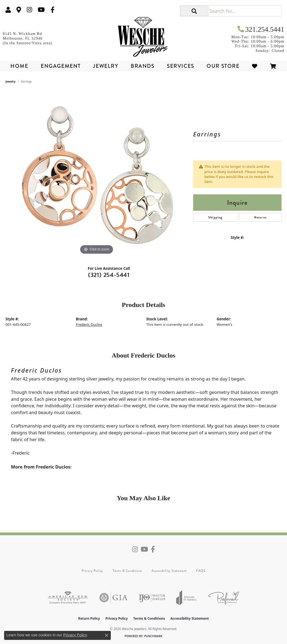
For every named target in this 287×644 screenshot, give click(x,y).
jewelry (11, 81)
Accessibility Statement (169, 571)
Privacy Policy (92, 571)
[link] (19, 10)
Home (19, 66)
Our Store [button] (223, 66)
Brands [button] (143, 66)
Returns (260, 217)
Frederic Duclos (89, 324)
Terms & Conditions (127, 571)
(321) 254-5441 (109, 275)
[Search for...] (245, 11)
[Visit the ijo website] (152, 598)
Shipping (215, 217)
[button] (8, 10)
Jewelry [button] (106, 66)
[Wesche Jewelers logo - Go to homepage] (143, 35)
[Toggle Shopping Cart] (273, 66)
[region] (97, 174)
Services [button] (181, 66)
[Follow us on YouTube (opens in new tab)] (41, 10)
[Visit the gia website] (114, 598)
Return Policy (89, 618)
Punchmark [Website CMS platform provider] (153, 636)
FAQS (201, 571)
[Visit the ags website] (68, 598)
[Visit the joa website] (187, 598)
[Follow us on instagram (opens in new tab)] (30, 10)
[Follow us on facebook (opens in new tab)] (53, 10)
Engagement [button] (61, 66)
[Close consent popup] (106, 635)
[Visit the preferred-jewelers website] (224, 598)
